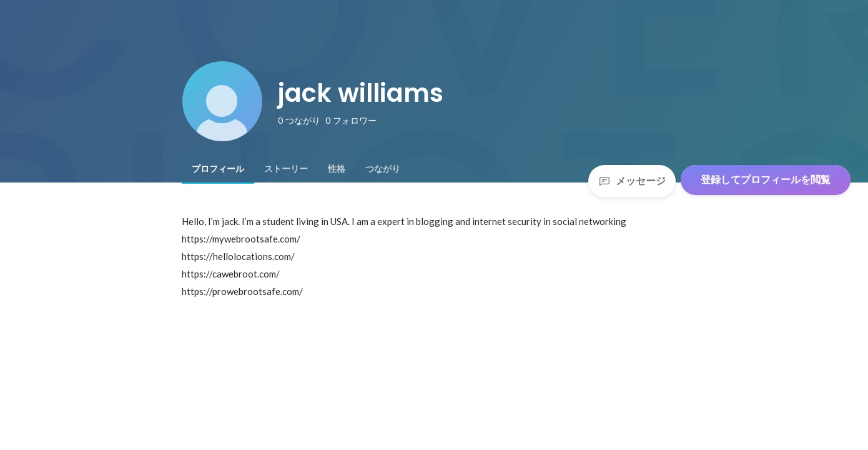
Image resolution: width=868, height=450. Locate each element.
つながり (383, 169)
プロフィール (218, 169)
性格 (337, 169)
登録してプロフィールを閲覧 (766, 180)
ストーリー (286, 169)
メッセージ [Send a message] (632, 181)
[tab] (218, 169)
